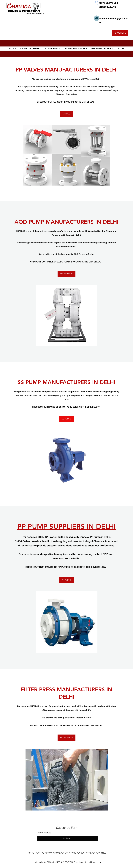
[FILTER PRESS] (66, 738)
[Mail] (97, 18)
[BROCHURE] (120, 33)
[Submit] (67, 838)
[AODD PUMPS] (66, 274)
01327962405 (108, 7)
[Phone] (97, 3)
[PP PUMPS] (66, 580)
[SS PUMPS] (66, 419)
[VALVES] (67, 114)
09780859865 (108, 3)
